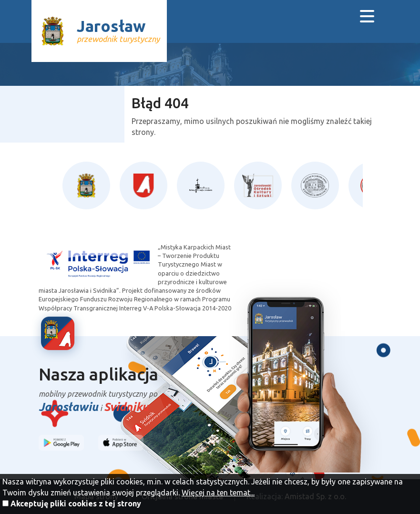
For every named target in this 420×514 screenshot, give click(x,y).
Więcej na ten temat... (218, 493)
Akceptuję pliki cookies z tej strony (76, 504)
